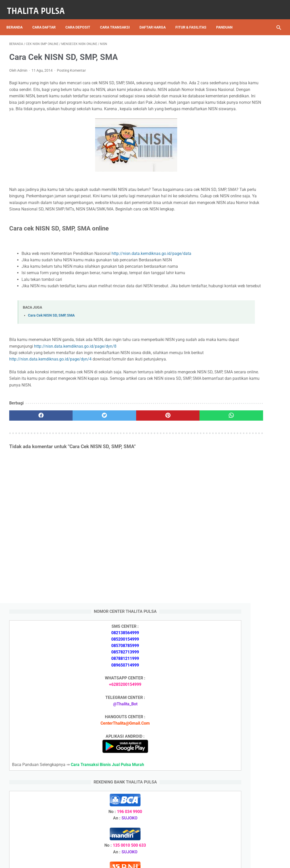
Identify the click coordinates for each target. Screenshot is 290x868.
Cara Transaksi (118, 18)
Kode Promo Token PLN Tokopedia (246, 828)
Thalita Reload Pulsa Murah (128, 860)
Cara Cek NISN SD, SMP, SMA (51, 356)
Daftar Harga (155, 18)
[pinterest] (123, 463)
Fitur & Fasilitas (194, 18)
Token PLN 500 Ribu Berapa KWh (244, 635)
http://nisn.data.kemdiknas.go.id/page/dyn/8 (130, 387)
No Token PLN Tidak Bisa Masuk (243, 708)
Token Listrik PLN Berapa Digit (242, 819)
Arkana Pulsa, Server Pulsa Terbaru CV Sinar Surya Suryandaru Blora (238, 677)
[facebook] (32, 463)
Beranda (17, 18)
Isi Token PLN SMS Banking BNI (243, 659)
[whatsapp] (168, 463)
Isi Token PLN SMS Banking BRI (243, 696)
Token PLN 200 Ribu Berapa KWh (244, 622)
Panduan (17, 29)
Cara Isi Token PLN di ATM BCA (243, 810)
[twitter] (77, 463)
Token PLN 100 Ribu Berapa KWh (244, 647)
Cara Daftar (47, 18)
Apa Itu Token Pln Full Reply (239, 573)
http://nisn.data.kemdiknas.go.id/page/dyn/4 (64, 399)
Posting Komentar (71, 72)
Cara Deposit (81, 18)
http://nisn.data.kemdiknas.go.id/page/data (61, 287)
